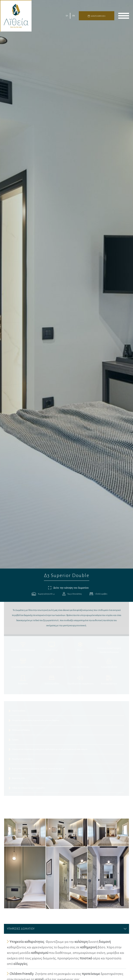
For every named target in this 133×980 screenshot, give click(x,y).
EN (74, 16)
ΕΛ (67, 16)
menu (124, 16)
